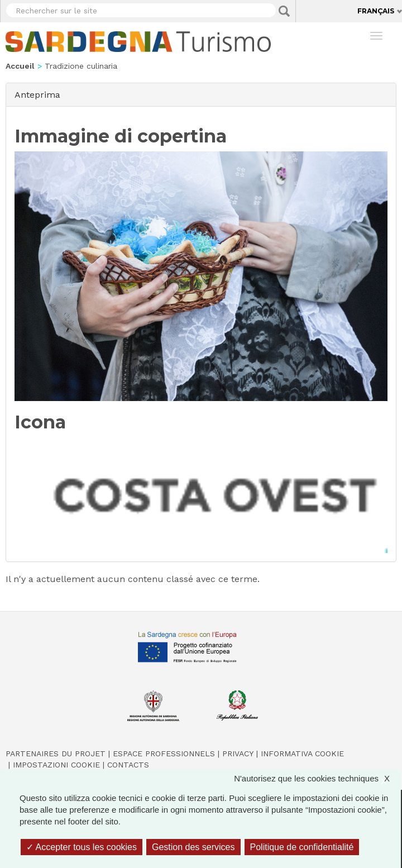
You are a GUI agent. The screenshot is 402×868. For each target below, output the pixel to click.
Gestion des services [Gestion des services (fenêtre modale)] (193, 847)
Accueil (20, 66)
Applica (284, 11)
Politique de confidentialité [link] (302, 847)
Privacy (238, 753)
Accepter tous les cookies (82, 847)
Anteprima (37, 94)
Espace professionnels (164, 753)
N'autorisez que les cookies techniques (317, 778)
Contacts (128, 765)
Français (376, 11)
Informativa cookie (302, 753)
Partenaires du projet (56, 753)
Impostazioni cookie (56, 765)
